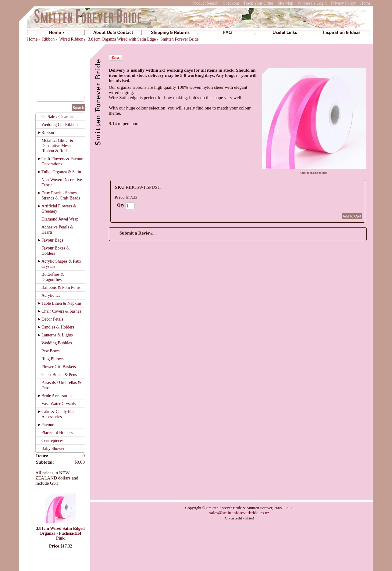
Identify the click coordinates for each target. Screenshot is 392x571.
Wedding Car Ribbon (60, 125)
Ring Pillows (53, 359)
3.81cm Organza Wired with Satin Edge (122, 39)
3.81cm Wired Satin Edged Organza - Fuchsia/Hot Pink (60, 533)
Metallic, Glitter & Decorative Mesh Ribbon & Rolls (57, 146)
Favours (48, 425)
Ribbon (48, 39)
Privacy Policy (344, 3)
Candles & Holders (58, 327)
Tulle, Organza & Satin (61, 172)
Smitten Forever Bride (179, 39)
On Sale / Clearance (59, 117)
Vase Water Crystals (59, 404)
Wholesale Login (312, 3)
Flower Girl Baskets (59, 367)
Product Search (205, 3)
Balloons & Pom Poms (61, 287)
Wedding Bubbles (57, 343)
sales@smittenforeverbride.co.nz (239, 513)
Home (365, 3)
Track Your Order (258, 3)
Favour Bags (52, 240)
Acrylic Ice (51, 295)
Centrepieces (52, 441)
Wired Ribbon (71, 39)
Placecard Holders (57, 433)
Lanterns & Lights (57, 335)
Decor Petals (52, 319)
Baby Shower (53, 449)
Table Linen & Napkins (62, 303)
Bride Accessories (57, 396)
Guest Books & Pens (59, 375)
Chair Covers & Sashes (61, 311)
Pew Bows (51, 351)
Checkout (231, 3)
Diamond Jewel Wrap (60, 219)
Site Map (285, 3)
